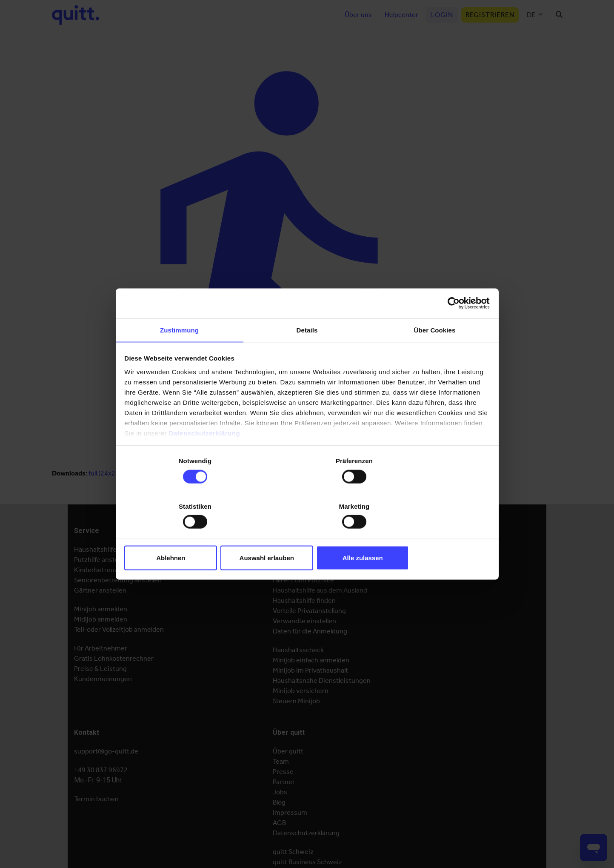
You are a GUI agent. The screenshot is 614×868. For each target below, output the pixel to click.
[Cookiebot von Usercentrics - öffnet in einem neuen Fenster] (452, 327)
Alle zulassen (429, 534)
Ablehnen (185, 534)
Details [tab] (307, 355)
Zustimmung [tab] (179, 355)
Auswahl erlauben (307, 534)
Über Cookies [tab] (435, 355)
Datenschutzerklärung (205, 457)
